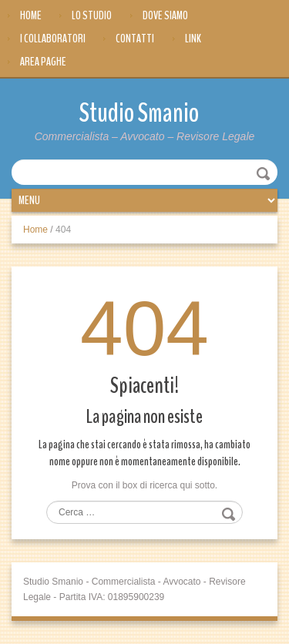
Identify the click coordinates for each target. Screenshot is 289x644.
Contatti (135, 39)
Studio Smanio (139, 113)
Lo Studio (92, 15)
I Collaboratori (53, 39)
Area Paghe (43, 62)
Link (193, 39)
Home (31, 15)
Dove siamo (165, 15)
